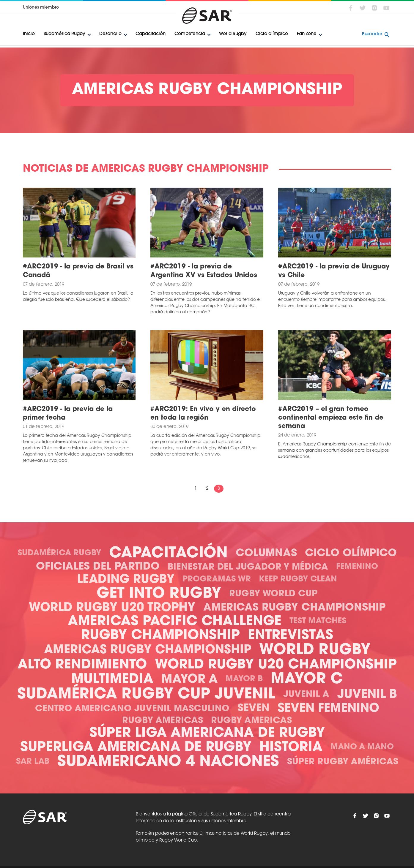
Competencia (190, 34)
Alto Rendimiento (82, 665)
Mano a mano (362, 747)
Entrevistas (291, 636)
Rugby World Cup (273, 594)
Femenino (357, 567)
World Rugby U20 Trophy (112, 608)
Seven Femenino (328, 709)
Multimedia (112, 680)
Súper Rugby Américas (343, 762)
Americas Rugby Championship (294, 608)
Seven (254, 709)
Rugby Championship (160, 636)
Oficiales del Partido (98, 567)
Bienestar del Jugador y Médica (248, 567)
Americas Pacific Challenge (175, 622)
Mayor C (307, 680)
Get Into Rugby (159, 594)
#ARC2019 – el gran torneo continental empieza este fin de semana (331, 418)
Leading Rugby (126, 580)
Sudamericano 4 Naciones (168, 762)
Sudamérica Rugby (64, 34)
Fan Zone (307, 34)
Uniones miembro (41, 8)
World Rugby (233, 34)
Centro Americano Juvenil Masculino (132, 709)
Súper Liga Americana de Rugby (207, 733)
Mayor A (189, 680)
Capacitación (151, 34)
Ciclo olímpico (272, 34)
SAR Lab (33, 762)
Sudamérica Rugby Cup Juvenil (146, 695)
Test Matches (318, 621)
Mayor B (244, 679)
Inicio (29, 34)
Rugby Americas (163, 721)
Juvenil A (306, 695)
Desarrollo (110, 34)
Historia (291, 748)
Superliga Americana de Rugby (136, 748)
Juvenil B (367, 695)
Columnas (266, 554)
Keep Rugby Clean (298, 580)
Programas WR (217, 580)
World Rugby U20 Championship (276, 665)
